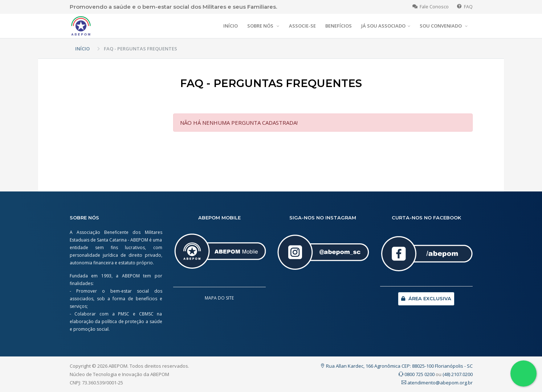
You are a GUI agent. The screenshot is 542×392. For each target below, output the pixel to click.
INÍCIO (231, 26)
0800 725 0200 (417, 374)
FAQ (465, 7)
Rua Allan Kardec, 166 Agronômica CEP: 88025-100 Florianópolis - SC (396, 366)
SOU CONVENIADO (441, 26)
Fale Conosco (431, 7)
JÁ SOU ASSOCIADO (383, 26)
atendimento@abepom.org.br (437, 383)
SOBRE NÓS (261, 26)
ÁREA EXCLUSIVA (426, 298)
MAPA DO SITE (219, 298)
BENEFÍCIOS (339, 26)
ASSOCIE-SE (302, 26)
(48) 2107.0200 (458, 374)
